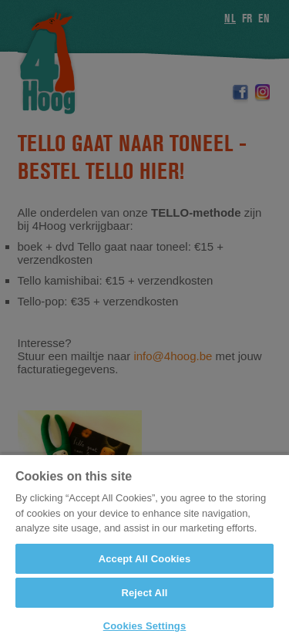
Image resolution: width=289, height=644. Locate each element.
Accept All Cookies (145, 559)
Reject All (144, 593)
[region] (144, 549)
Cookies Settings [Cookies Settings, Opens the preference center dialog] (145, 626)
